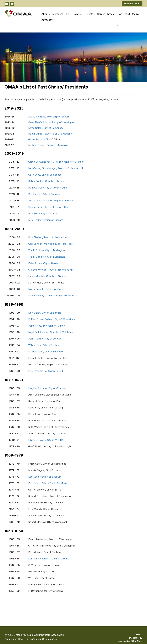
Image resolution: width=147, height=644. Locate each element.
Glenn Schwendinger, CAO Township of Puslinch (56, 162)
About (46, 14)
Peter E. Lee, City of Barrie (43, 263)
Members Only (61, 14)
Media (136, 14)
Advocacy (47, 20)
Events (90, 14)
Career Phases (106, 14)
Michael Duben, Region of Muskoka (48, 145)
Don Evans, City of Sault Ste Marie (48, 483)
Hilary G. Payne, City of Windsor (46, 440)
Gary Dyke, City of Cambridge (45, 175)
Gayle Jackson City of (41, 139)
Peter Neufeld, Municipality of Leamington (52, 122)
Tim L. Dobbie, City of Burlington (47, 250)
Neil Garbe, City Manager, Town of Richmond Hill (56, 168)
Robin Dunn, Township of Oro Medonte (50, 134)
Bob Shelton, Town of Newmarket (48, 237)
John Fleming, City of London (45, 339)
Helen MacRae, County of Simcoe (47, 276)
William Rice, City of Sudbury (44, 345)
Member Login (132, 4)
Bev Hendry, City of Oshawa (44, 194)
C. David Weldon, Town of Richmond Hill (51, 270)
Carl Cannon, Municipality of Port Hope (50, 244)
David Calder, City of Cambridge (46, 128)
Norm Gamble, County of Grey (46, 289)
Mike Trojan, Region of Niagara (46, 220)
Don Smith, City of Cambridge (45, 313)
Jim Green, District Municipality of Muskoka (53, 201)
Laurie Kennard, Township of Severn (49, 117)
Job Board (124, 14)
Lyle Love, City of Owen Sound (46, 371)
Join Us (78, 14)
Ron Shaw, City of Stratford (44, 213)
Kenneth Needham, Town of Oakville (49, 559)
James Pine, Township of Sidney (47, 326)
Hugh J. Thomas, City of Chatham (47, 388)
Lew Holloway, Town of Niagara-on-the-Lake (54, 296)
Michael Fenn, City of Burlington (46, 352)
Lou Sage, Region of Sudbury (45, 477)
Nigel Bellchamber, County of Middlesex (51, 332)
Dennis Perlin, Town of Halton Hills (48, 207)
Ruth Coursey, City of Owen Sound (48, 188)
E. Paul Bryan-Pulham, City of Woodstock (52, 319)
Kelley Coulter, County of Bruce (46, 181)
